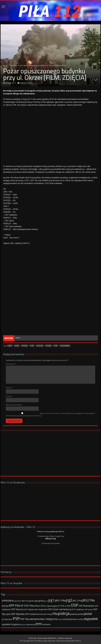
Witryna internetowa (14, 405)
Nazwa (9, 388)
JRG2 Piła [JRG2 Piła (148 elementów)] (89, 600)
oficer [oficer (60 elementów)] (37, 606)
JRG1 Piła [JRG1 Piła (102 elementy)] (60, 600)
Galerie (13, 65)
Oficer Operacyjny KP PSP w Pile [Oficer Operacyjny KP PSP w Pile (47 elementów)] (55, 606)
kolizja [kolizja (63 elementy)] (5, 606)
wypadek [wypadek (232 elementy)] (91, 619)
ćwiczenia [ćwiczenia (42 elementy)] (46, 624)
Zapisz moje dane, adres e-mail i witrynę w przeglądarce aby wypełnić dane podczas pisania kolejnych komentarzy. (50, 414)
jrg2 (17, 346)
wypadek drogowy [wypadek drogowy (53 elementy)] (11, 624)
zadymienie (65, 346)
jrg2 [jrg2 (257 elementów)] (69, 600)
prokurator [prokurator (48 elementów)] (7, 619)
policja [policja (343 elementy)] (64, 613)
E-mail (9, 396)
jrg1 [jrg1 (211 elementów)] (51, 600)
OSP (32, 346)
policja (40, 346)
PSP (56, 346)
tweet (18, 338)
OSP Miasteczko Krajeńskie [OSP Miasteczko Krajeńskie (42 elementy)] (36, 609)
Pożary (30, 83)
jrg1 (10, 346)
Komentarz (11, 364)
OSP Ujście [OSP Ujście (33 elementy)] (89, 610)
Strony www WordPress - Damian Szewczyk (55, 638)
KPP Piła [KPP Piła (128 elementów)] (15, 605)
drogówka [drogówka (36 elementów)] (31, 601)
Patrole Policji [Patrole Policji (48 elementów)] (46, 614)
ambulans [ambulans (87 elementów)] (8, 600)
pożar (49, 346)
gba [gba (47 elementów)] (37, 601)
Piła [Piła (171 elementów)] (55, 614)
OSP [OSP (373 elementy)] (74, 605)
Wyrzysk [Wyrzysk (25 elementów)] (22, 625)
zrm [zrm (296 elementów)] (39, 624)
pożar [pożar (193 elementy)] (88, 614)
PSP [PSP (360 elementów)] (16, 619)
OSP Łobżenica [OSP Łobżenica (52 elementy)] (32, 614)
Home (6, 65)
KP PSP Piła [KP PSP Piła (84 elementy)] (27, 606)
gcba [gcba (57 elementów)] (41, 601)
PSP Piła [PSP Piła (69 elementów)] (25, 619)
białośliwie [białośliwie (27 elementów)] (18, 601)
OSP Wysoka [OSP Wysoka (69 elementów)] (18, 614)
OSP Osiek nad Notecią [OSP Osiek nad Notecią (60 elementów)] (59, 609)
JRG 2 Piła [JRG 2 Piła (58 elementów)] (77, 601)
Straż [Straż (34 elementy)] (60, 619)
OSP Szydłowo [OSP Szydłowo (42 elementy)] (78, 609)
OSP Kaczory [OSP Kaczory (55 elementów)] (17, 609)
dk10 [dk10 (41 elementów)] (24, 601)
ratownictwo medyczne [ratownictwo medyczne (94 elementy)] (43, 619)
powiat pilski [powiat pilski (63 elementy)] (77, 614)
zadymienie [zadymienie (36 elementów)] (30, 624)
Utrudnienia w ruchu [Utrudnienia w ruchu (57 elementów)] (73, 619)
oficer (25, 346)
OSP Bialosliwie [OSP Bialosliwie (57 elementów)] (86, 606)
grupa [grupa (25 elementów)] (46, 601)
